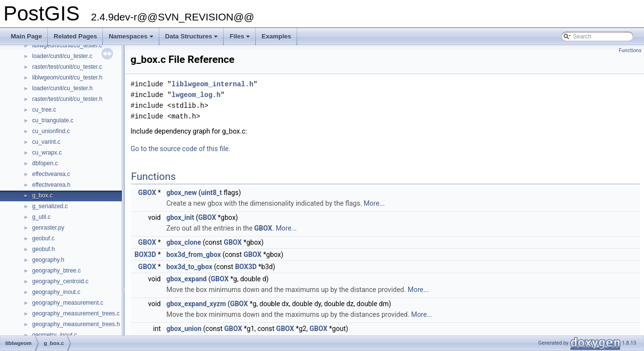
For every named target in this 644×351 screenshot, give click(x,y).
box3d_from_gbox (193, 254)
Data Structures (192, 39)
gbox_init (180, 217)
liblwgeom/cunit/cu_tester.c (67, 45)
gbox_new (181, 193)
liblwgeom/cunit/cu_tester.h (67, 78)
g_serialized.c (50, 206)
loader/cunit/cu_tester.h (62, 88)
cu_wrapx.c (47, 153)
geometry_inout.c (55, 335)
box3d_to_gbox (189, 267)
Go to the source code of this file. (180, 149)
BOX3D (145, 254)
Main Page (26, 36)
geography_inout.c (56, 292)
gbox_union (184, 329)
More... (374, 203)
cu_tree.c (44, 110)
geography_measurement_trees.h (76, 324)
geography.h (48, 260)
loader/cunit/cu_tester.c (62, 56)
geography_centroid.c (60, 281)
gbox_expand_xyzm (196, 304)
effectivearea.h (51, 185)
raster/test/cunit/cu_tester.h (67, 99)
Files (240, 39)
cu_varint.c (46, 142)
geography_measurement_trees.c (76, 313)
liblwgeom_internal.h (212, 84)
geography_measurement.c (68, 303)
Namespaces (132, 39)
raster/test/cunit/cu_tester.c (67, 67)
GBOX (147, 193)
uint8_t (211, 193)
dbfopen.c (45, 163)
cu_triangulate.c (53, 120)
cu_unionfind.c (51, 131)
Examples (276, 36)
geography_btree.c (57, 271)
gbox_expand (186, 279)
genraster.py (48, 228)
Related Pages (75, 36)
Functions (630, 50)
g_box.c (42, 195)
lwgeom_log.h (196, 95)
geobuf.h (44, 249)
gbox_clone (183, 242)
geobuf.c (43, 238)
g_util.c (41, 217)
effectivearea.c (51, 174)
